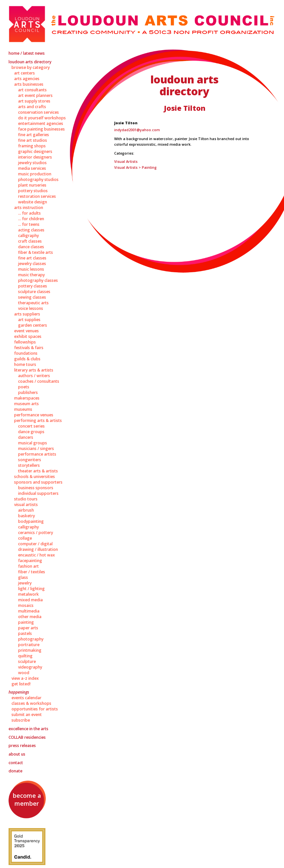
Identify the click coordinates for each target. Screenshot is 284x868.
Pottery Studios (33, 191)
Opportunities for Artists (35, 709)
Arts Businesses (29, 84)
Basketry (26, 516)
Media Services (32, 168)
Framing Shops (32, 146)
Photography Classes (38, 280)
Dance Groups (31, 432)
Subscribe (21, 720)
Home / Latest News (27, 53)
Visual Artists (26, 505)
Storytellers (29, 465)
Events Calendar (26, 698)
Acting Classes (31, 230)
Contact (16, 763)
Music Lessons (31, 269)
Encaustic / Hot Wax (37, 555)
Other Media (30, 617)
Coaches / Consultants (39, 381)
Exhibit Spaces (28, 336)
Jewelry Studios (32, 163)
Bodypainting (31, 521)
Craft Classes (30, 241)
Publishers (28, 392)
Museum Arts (26, 404)
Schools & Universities (35, 477)
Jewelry (25, 583)
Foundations (26, 353)
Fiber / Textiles (32, 572)
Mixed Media (30, 600)
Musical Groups (33, 443)
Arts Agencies (27, 79)
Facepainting (30, 561)
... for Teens (29, 224)
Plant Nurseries (32, 185)
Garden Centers (33, 325)
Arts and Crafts (32, 107)
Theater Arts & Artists (38, 471)
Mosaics (26, 605)
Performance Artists (37, 454)
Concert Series (31, 426)
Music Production (35, 174)
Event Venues (26, 331)
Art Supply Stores (34, 101)
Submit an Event (27, 715)
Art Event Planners (35, 95)
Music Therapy (31, 275)
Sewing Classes (32, 297)
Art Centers (25, 73)
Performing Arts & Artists (38, 420)
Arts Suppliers (27, 314)
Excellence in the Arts (28, 729)
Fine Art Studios (33, 140)
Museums (23, 409)
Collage (25, 538)
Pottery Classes (33, 286)
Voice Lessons (31, 308)
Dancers (26, 437)
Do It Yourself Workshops (42, 118)
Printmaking (30, 650)
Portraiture (29, 645)
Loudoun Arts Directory (30, 62)
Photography (31, 639)
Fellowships (25, 342)
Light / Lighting (31, 589)
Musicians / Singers (36, 449)
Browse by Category (31, 67)
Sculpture (27, 661)
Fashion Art (28, 566)
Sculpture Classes (34, 292)
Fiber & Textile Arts (36, 252)
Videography (30, 667)
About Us (17, 754)
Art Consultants (32, 90)
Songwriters (30, 460)
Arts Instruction (29, 208)
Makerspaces (27, 398)
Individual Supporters (38, 493)
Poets (24, 387)
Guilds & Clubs (27, 359)
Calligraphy (28, 236)
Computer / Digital (35, 544)
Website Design (33, 202)
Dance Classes (31, 247)
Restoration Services (37, 196)
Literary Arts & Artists (34, 370)
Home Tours (25, 364)
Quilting (25, 656)
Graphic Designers (35, 151)
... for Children (31, 219)
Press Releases (22, 746)
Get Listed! (21, 684)
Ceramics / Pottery (36, 533)
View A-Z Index (25, 678)
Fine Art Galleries (34, 135)
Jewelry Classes (32, 264)
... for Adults (29, 213)
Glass (23, 577)
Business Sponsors (36, 488)
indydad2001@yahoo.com (137, 130)
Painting (26, 622)
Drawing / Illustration (38, 549)
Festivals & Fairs (29, 348)
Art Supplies (29, 320)
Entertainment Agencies (41, 123)
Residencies (27, 737)
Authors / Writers (34, 376)
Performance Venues (34, 415)
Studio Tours (26, 499)
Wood (24, 673)
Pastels (25, 633)
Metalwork (28, 594)
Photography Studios (38, 180)
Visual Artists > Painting (135, 167)
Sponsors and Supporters (38, 482)
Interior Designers (35, 157)
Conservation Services (39, 112)
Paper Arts (28, 628)
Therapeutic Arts (33, 303)
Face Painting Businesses (41, 129)
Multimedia (29, 611)
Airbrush (26, 510)
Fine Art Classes (32, 258)
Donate (15, 771)
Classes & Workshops (31, 703)
